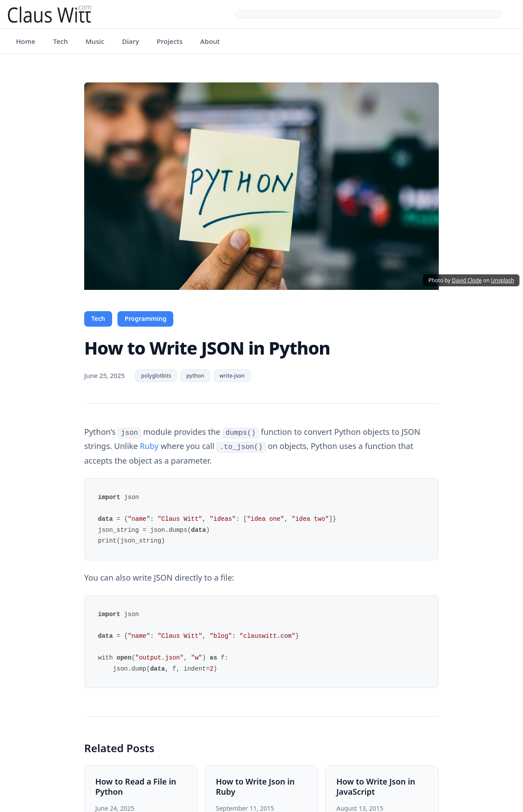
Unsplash (503, 280)
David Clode (466, 280)
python (195, 376)
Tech (60, 41)
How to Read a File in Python (136, 786)
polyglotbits (156, 376)
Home (26, 41)
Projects (170, 41)
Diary (130, 41)
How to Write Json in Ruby (255, 786)
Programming (145, 318)
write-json (232, 376)
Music (95, 41)
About (210, 41)
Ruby (149, 445)
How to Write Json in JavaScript (376, 786)
